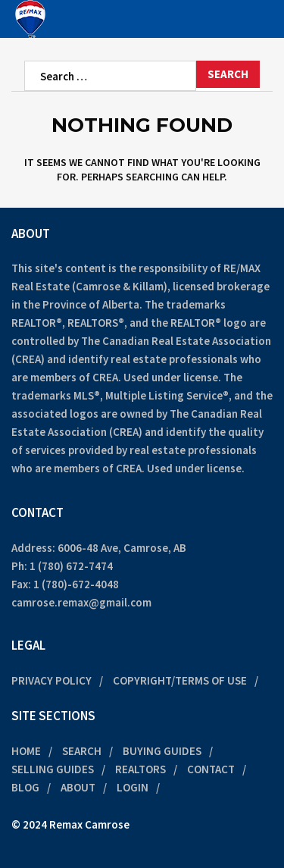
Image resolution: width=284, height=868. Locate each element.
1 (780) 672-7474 (71, 566)
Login (133, 787)
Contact (211, 769)
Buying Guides (162, 751)
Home (26, 751)
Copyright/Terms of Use (180, 680)
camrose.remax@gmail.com (81, 602)
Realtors (140, 769)
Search (82, 751)
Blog (25, 787)
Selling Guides (53, 769)
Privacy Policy (51, 680)
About (78, 787)
